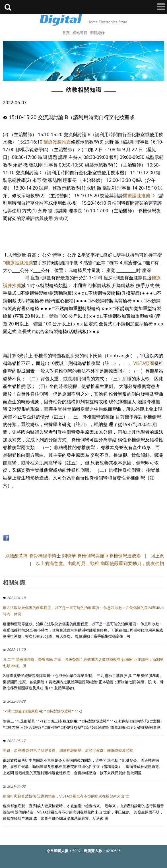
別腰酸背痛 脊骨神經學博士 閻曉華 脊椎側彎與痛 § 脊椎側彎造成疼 (73, 556)
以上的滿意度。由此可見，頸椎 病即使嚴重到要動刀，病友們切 (100, 563)
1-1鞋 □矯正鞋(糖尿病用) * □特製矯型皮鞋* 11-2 (43, 711)
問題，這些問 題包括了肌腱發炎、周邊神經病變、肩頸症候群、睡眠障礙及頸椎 (68, 750)
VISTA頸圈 (144, 363)
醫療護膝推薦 (57, 142)
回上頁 (157, 556)
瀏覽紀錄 (97, 33)
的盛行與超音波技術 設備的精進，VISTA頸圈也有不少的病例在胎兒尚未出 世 (66, 796)
